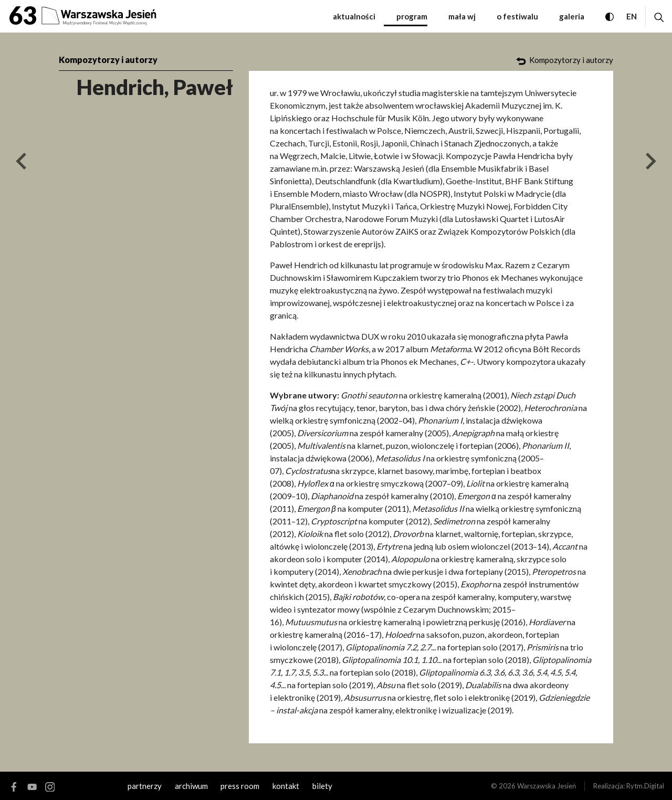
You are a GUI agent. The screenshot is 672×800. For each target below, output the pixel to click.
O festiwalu (517, 16)
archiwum (191, 786)
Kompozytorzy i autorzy (108, 60)
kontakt (286, 786)
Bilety (322, 786)
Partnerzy (145, 786)
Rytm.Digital (645, 786)
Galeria (572, 16)
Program (412, 16)
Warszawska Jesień (547, 786)
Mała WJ (462, 16)
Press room (240, 786)
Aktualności (354, 16)
